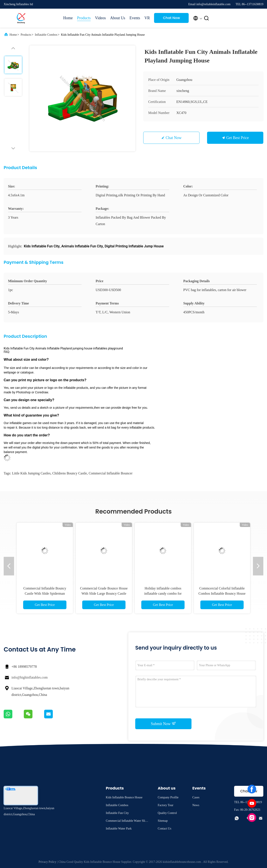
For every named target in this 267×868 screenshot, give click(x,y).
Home (68, 18)
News (196, 805)
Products (84, 18)
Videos (100, 18)
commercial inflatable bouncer (111, 473)
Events (135, 18)
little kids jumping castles (31, 473)
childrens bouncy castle (70, 473)
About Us (118, 18)
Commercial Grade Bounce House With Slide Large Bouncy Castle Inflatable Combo (104, 593)
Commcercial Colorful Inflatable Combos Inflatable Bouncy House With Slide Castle (222, 593)
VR (147, 18)
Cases (196, 797)
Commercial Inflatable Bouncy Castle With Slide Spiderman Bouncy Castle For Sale (45, 593)
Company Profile (168, 797)
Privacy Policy (47, 862)
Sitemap (163, 821)
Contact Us (165, 829)
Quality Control (167, 813)
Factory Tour (166, 805)
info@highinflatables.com (30, 677)
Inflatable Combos (46, 35)
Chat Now (171, 18)
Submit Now (163, 724)
